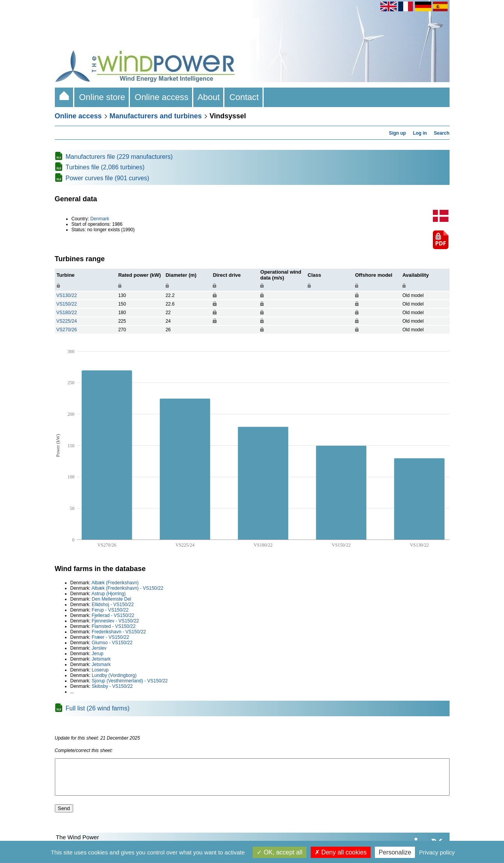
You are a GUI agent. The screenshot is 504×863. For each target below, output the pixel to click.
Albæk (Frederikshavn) (115, 583)
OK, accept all (279, 852)
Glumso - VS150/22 (112, 643)
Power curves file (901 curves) (108, 178)
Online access (162, 97)
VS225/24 (67, 321)
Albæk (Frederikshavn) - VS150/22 (127, 588)
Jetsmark (101, 659)
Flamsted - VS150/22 (114, 626)
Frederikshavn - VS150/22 (119, 632)
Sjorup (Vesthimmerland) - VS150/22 (130, 681)
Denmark (100, 219)
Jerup (98, 654)
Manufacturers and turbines (156, 116)
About (209, 97)
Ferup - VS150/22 (110, 610)
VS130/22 (67, 295)
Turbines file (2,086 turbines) (105, 167)
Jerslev (99, 648)
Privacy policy (437, 852)
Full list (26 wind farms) (98, 708)
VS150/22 (67, 304)
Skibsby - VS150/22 (112, 686)
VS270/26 (67, 330)
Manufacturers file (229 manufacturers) (119, 157)
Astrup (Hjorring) (108, 594)
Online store (102, 97)
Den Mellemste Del (111, 599)
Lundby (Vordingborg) (114, 675)
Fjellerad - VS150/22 (113, 615)
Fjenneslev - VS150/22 (115, 621)
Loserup (100, 670)
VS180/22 (67, 313)
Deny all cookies (341, 852)
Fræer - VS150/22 (110, 637)
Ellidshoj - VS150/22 (113, 605)
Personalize (395, 852)
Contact (244, 97)
